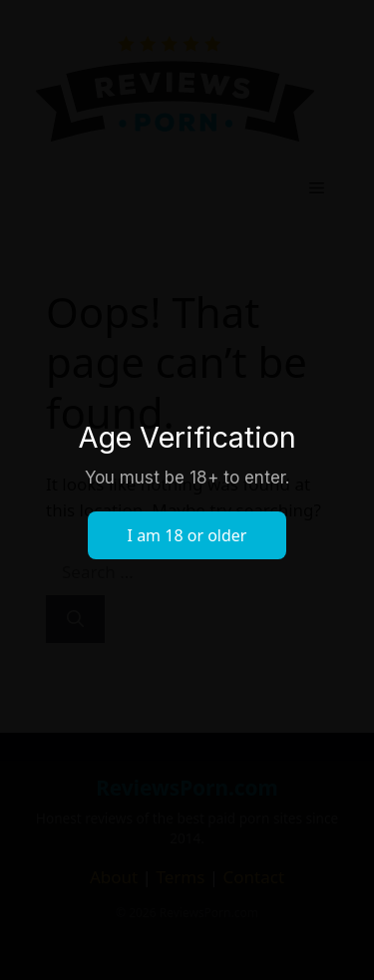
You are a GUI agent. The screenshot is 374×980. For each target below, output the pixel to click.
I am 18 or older (187, 535)
